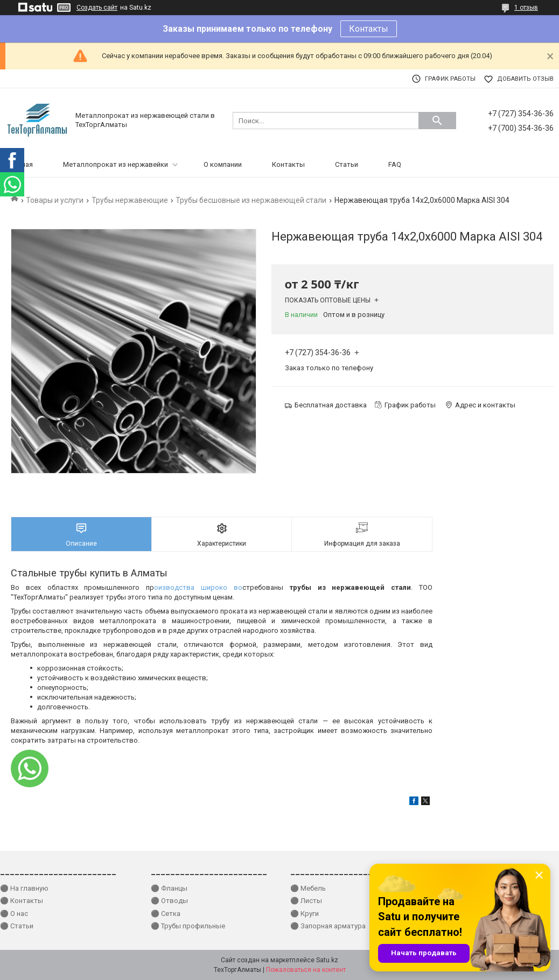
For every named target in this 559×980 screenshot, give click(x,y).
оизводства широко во (198, 587)
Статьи (347, 164)
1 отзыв (526, 8)
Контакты (369, 29)
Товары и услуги (55, 200)
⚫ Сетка (166, 914)
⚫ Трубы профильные (188, 926)
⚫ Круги (305, 914)
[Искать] (437, 121)
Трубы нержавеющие (130, 200)
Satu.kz (327, 960)
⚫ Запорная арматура (328, 926)
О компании (223, 164)
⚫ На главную (24, 888)
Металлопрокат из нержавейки (116, 164)
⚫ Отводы (169, 901)
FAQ (395, 164)
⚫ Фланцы (169, 888)
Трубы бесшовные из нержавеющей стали (251, 200)
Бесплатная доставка (331, 405)
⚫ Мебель (308, 888)
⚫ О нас (14, 914)
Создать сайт (97, 8)
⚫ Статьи (17, 926)
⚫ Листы (306, 901)
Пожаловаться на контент (306, 970)
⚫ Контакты (22, 901)
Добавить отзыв (525, 79)
